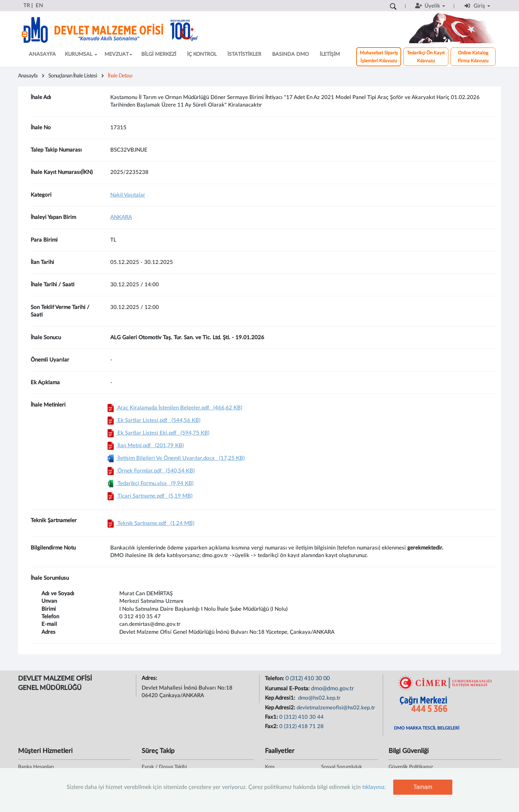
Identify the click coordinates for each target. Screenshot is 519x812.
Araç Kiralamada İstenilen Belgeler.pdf (174, 408)
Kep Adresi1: (281, 698)
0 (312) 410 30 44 (301, 717)
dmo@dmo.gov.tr (332, 688)
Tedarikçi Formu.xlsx (149, 483)
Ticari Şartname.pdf (149, 496)
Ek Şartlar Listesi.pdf (153, 420)
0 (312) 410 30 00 (308, 678)
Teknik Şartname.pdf (150, 523)
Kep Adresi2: (281, 708)
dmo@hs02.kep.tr (319, 698)
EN (39, 6)
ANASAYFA (42, 54)
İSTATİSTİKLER (244, 54)
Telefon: (275, 679)
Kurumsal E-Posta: (288, 689)
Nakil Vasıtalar (128, 195)
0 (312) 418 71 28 (301, 726)
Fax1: (272, 717)
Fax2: (272, 726)
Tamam (423, 787)
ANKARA (121, 217)
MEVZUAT (118, 54)
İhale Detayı (120, 76)
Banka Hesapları (36, 767)
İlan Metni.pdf (145, 446)
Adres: (150, 678)
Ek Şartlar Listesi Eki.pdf (157, 433)
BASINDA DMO (290, 54)
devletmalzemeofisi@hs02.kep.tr (336, 708)
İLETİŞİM (330, 54)
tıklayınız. (374, 787)
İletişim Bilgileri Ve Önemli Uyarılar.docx (175, 458)
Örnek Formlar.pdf (150, 471)
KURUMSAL (81, 54)
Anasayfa (28, 76)
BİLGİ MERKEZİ (159, 54)
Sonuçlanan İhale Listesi (73, 76)
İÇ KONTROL (202, 54)
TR (27, 6)
